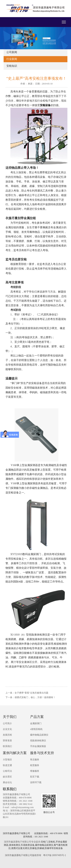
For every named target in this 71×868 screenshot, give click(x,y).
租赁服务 (35, 765)
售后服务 (35, 760)
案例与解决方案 (15, 753)
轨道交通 (7, 765)
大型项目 (7, 760)
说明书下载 (36, 782)
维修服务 (35, 771)
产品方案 (37, 717)
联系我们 (7, 746)
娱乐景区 (7, 777)
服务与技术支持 (42, 753)
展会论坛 (7, 782)
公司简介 (7, 723)
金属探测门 (36, 723)
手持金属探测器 (38, 746)
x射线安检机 (36, 729)
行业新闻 (12, 59)
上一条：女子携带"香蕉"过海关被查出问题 (27, 693)
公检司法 (7, 771)
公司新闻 (12, 52)
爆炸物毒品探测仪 (39, 735)
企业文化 (7, 729)
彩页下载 (35, 777)
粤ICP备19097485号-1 (55, 855)
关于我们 (10, 717)
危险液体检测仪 (38, 741)
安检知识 (12, 66)
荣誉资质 (7, 741)
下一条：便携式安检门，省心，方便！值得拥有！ (30, 697)
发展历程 (7, 735)
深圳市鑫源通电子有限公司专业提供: (22, 842)
